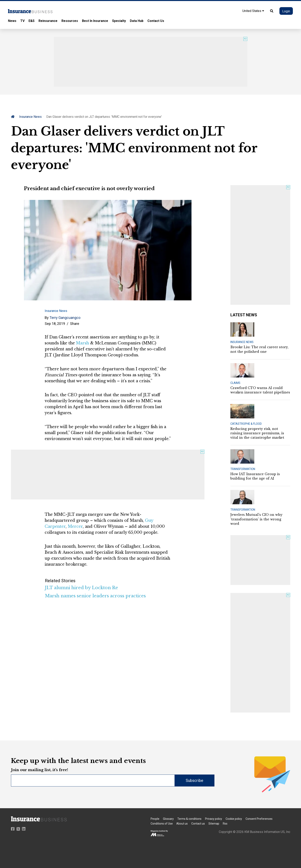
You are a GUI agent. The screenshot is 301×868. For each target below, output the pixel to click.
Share (75, 324)
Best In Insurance (95, 21)
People (155, 819)
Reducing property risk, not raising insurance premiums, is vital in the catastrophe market (257, 433)
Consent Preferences (259, 819)
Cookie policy (234, 819)
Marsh (82, 343)
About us (182, 824)
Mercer (75, 526)
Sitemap (214, 824)
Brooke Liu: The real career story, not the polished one (259, 349)
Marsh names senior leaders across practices (95, 596)
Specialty (119, 21)
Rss (225, 824)
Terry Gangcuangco (65, 318)
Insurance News (30, 117)
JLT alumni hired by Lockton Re (81, 588)
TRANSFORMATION (243, 469)
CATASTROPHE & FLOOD (246, 424)
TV (22, 21)
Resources (70, 21)
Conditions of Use (162, 824)
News (12, 21)
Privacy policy (214, 819)
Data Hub (137, 21)
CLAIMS (235, 383)
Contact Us (156, 21)
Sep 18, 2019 (55, 324)
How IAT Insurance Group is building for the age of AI (255, 476)
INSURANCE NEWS (242, 342)
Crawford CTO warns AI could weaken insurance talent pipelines (260, 390)
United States (253, 11)
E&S (32, 21)
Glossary (168, 819)
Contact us (198, 824)
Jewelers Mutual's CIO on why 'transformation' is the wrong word (256, 519)
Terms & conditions (189, 819)
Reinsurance (48, 21)
